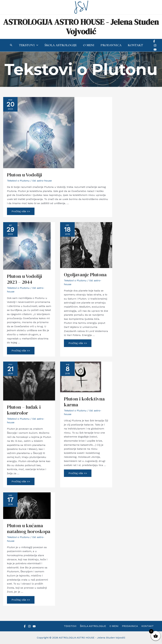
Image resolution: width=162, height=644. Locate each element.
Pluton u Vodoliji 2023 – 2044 (25, 279)
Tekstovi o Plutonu (18, 181)
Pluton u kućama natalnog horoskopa (29, 528)
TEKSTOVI (72, 626)
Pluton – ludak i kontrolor (24, 410)
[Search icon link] (11, 45)
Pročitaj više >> (21, 212)
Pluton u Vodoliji (25, 175)
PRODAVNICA (129, 626)
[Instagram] (156, 45)
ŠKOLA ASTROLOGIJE (94, 626)
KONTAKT (146, 626)
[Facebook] (155, 41)
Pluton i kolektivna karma (84, 402)
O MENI (114, 626)
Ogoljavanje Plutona (85, 275)
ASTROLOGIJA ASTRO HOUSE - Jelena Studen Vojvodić (81, 27)
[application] (36, 45)
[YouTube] (156, 50)
